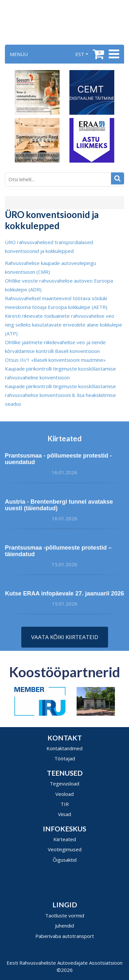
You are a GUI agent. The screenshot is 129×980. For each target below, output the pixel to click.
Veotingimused (65, 849)
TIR (65, 804)
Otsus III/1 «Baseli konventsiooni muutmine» (55, 360)
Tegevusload (64, 783)
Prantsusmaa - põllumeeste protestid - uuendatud (56, 459)
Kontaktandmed (64, 748)
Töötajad (65, 758)
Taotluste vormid (65, 915)
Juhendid (64, 926)
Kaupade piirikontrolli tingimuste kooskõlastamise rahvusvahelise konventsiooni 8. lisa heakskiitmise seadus (60, 395)
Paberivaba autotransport (65, 936)
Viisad (64, 814)
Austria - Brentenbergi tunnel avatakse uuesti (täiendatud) (59, 506)
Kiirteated (65, 839)
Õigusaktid (65, 860)
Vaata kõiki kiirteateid (65, 637)
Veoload (64, 794)
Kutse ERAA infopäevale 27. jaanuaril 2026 (66, 593)
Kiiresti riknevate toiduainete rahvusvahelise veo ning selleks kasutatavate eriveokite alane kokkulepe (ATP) (64, 325)
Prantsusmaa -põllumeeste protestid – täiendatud (58, 553)
